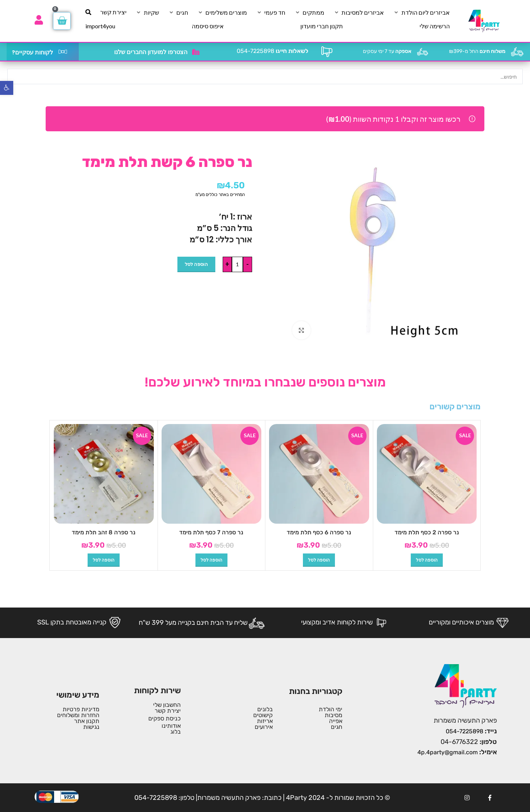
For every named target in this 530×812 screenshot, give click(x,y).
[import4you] (100, 26)
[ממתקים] (309, 13)
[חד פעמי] (271, 13)
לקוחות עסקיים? (32, 52)
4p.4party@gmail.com (448, 752)
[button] (427, 560)
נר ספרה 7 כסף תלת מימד (211, 532)
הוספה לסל (196, 264)
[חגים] (178, 13)
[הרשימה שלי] (435, 26)
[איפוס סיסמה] (208, 26)
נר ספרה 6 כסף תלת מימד (319, 532)
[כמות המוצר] (237, 264)
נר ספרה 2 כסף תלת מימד (427, 532)
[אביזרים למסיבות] (358, 13)
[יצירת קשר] (113, 12)
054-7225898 (273, 51)
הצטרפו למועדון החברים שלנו (151, 52)
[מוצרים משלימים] (222, 13)
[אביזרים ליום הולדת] (421, 13)
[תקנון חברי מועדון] (322, 26)
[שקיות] (147, 13)
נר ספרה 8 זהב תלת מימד (104, 532)
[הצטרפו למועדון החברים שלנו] (196, 52)
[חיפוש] (88, 12)
